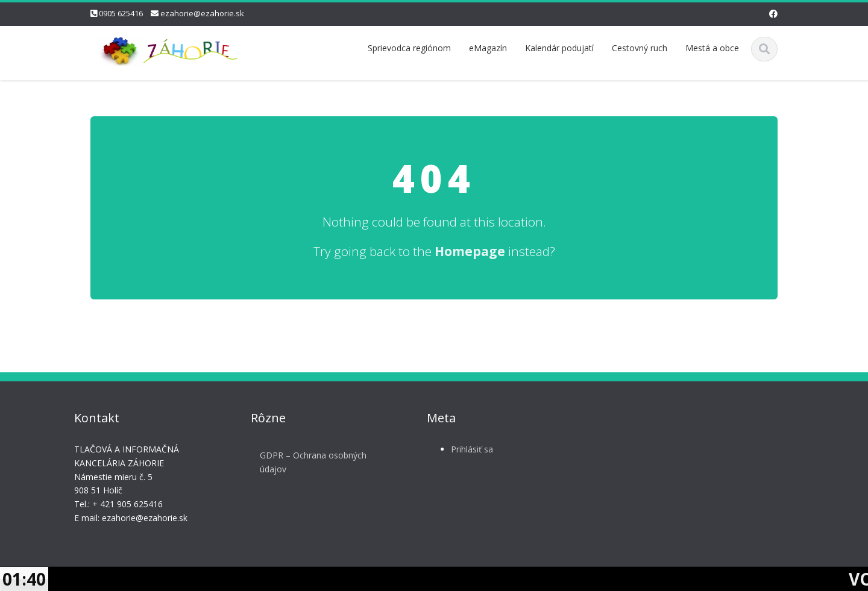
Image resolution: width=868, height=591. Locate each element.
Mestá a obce (712, 48)
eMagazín (488, 48)
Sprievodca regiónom (409, 48)
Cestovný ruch (640, 48)
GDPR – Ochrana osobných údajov (309, 462)
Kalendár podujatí (559, 48)
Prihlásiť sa (468, 449)
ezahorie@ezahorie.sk (202, 13)
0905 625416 (121, 13)
